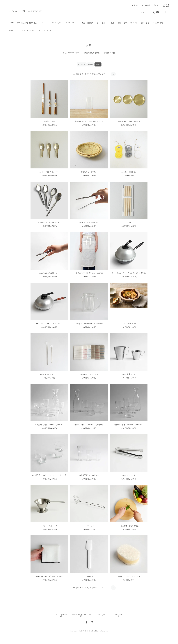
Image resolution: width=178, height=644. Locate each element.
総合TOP (135, 5)
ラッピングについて (102, 616)
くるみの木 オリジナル (71, 53)
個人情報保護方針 (61, 616)
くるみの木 (146, 5)
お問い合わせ (118, 616)
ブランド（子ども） (46, 30)
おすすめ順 (82, 65)
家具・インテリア (131, 23)
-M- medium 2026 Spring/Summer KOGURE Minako (60, 23)
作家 (119, 23)
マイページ (142, 12)
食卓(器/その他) (110, 53)
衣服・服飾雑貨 (88, 23)
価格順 (91, 65)
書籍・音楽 (145, 23)
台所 (104, 23)
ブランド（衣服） (28, 30)
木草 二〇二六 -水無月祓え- (27, 23)
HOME (11, 23)
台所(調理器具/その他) (92, 53)
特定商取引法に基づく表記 (81, 616)
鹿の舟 (156, 5)
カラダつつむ (158, 23)
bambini (12, 30)
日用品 (111, 23)
